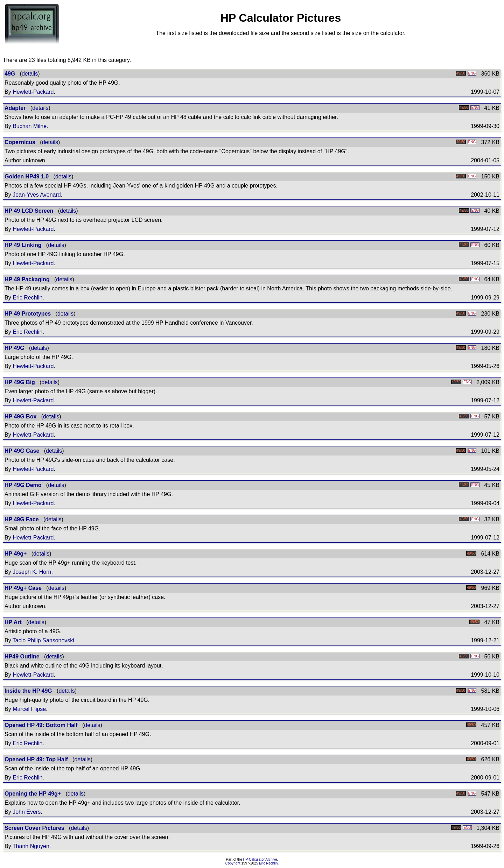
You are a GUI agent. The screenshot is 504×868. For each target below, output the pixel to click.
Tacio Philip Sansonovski (43, 640)
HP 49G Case (22, 451)
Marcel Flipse (29, 709)
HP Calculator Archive (260, 859)
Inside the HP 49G (28, 691)
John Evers (27, 812)
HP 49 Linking (23, 245)
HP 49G (15, 348)
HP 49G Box (20, 417)
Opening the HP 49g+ (33, 794)
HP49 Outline (22, 657)
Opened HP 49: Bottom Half (41, 725)
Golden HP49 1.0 (27, 177)
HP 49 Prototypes (28, 314)
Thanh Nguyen (31, 846)
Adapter (15, 108)
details (30, 74)
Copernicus (20, 142)
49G (10, 74)
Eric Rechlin (27, 298)
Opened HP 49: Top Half (36, 759)
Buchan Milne (30, 126)
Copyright (233, 863)
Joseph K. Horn (32, 572)
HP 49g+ (16, 554)
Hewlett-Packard (33, 92)
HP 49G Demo (23, 485)
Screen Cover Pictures (34, 828)
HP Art (13, 622)
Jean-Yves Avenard (37, 195)
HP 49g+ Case (23, 588)
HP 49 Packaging (27, 279)
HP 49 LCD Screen (29, 211)
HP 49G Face (22, 519)
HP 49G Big (20, 382)
